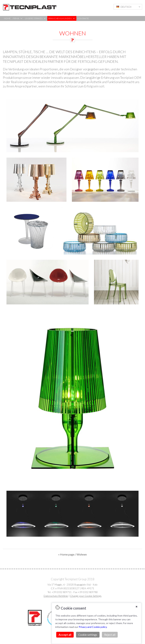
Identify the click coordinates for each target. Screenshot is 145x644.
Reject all (110, 635)
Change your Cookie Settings (86, 596)
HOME (7, 18)
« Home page (66, 554)
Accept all (65, 635)
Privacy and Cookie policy (93, 627)
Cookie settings (88, 635)
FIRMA (18, 18)
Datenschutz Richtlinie (56, 596)
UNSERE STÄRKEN (36, 18)
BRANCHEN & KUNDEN (62, 18)
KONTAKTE (83, 18)
